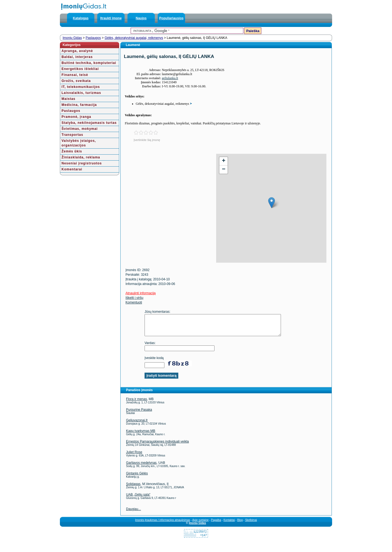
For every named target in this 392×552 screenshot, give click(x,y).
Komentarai (72, 169)
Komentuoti (134, 302)
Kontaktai (229, 524)
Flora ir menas (137, 403)
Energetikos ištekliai (80, 69)
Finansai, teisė (75, 75)
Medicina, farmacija (79, 105)
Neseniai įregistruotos (82, 163)
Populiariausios (171, 18)
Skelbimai (251, 524)
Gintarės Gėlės (137, 477)
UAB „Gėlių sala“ (138, 499)
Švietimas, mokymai (80, 129)
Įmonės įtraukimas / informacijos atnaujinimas (163, 524)
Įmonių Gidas (72, 38)
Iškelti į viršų (134, 298)
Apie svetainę (200, 524)
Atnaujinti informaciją (141, 293)
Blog (240, 524)
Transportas (72, 135)
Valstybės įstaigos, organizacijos (79, 143)
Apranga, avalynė (77, 51)
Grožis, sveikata (76, 81)
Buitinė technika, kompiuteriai (89, 63)
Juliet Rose (134, 456)
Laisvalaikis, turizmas (81, 93)
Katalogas (81, 18)
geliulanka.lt (170, 78)
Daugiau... (134, 513)
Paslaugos (93, 38)
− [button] (224, 170)
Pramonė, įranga (76, 117)
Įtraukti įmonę (111, 18)
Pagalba (216, 524)
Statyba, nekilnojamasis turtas (89, 123)
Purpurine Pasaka (139, 414)
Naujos (141, 18)
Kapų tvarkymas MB (141, 435)
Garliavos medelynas (141, 467)
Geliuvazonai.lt (137, 424)
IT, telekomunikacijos (81, 87)
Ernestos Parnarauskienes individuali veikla (157, 446)
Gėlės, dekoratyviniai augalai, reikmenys (134, 38)
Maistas (68, 99)
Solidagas (133, 488)
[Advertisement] (167, 192)
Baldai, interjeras (77, 57)
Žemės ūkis (72, 151)
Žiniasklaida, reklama (81, 157)
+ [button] (224, 161)
